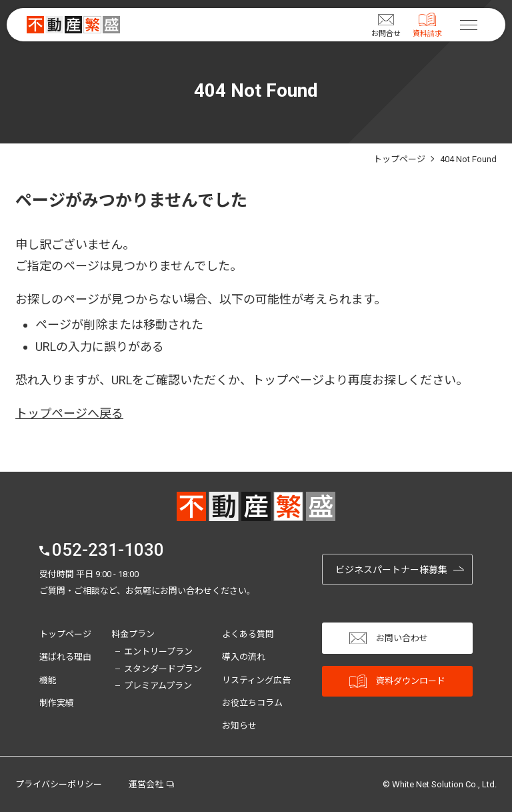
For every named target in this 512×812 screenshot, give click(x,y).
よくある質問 (248, 634)
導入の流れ (244, 657)
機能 (48, 680)
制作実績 (57, 703)
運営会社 (146, 784)
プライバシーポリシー (59, 784)
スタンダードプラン (163, 669)
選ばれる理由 (65, 657)
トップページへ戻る (69, 413)
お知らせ (239, 726)
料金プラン (133, 634)
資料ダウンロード (397, 682)
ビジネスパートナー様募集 (391, 570)
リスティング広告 (256, 680)
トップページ (65, 634)
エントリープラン (158, 652)
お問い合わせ (389, 638)
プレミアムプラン (158, 686)
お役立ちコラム (252, 703)
